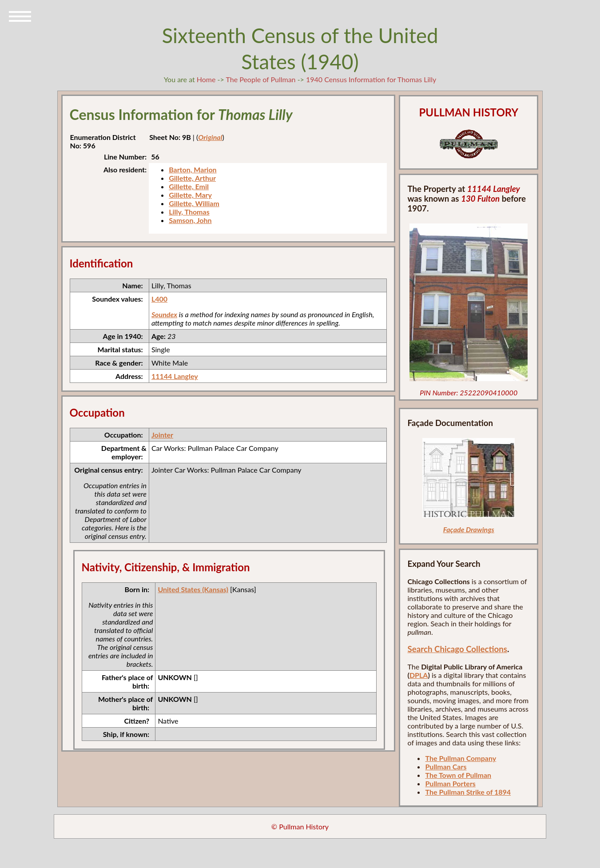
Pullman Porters (450, 783)
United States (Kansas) (193, 589)
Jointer (162, 435)
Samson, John (190, 220)
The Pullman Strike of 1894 (468, 792)
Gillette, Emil (189, 186)
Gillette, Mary (190, 195)
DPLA (419, 675)
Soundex (164, 314)
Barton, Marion (193, 169)
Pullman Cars (446, 766)
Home (206, 79)
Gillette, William (194, 203)
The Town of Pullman (458, 775)
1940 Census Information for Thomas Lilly (371, 79)
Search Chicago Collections (457, 649)
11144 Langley (175, 376)
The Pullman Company (461, 758)
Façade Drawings (469, 529)
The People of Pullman (260, 79)
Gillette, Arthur (192, 178)
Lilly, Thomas (189, 212)
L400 (159, 299)
